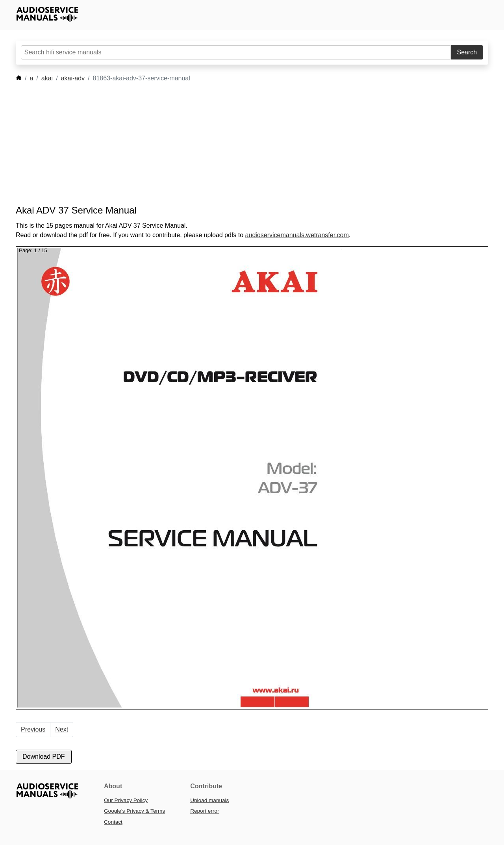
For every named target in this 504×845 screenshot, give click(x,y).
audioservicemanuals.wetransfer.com (297, 235)
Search (467, 52)
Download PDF (44, 757)
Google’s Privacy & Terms (134, 811)
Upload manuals (209, 800)
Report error (205, 811)
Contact (113, 822)
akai (47, 78)
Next (62, 729)
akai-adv (73, 78)
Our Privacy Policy (126, 800)
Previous (33, 729)
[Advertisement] (240, 144)
